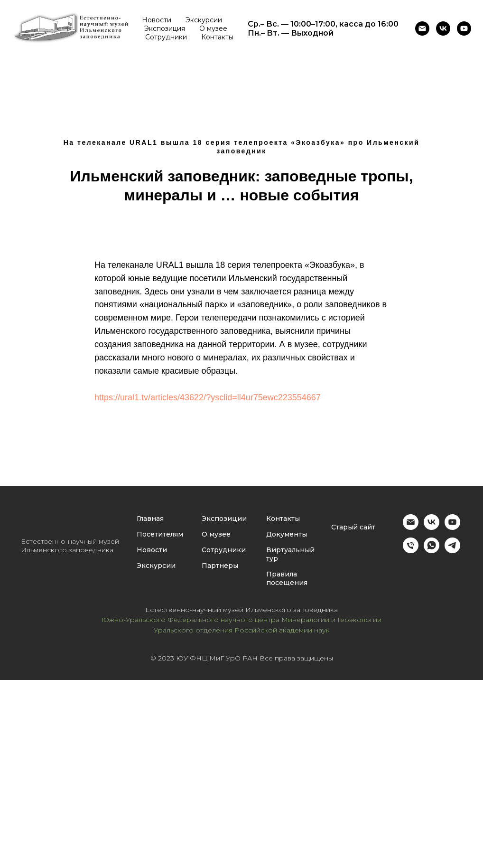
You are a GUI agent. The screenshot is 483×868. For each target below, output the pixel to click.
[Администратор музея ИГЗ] (411, 551)
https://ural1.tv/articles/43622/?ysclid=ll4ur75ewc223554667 (208, 397)
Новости (157, 20)
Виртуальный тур (290, 554)
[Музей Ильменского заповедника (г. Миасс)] (443, 28)
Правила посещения (287, 578)
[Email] (422, 28)
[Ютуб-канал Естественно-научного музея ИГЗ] (464, 28)
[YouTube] (452, 527)
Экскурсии (204, 20)
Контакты (217, 37)
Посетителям (160, 534)
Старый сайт (353, 527)
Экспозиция (165, 28)
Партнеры (220, 566)
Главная (150, 519)
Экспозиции (224, 519)
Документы (287, 534)
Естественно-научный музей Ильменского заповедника (70, 546)
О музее (213, 28)
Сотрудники (166, 37)
